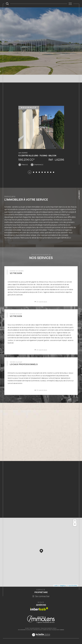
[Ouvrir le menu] (70, 4)
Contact (79, 195)
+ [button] (75, 522)
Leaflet (56, 586)
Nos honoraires (22, 630)
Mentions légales (38, 630)
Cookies (62, 630)
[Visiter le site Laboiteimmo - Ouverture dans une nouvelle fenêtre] (41, 638)
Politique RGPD (55, 630)
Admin (44, 630)
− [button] (75, 525)
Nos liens (49, 630)
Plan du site (29, 630)
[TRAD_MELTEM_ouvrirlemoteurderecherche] (7, 4)
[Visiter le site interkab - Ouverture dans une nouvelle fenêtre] (39, 610)
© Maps (62, 586)
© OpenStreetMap (72, 586)
